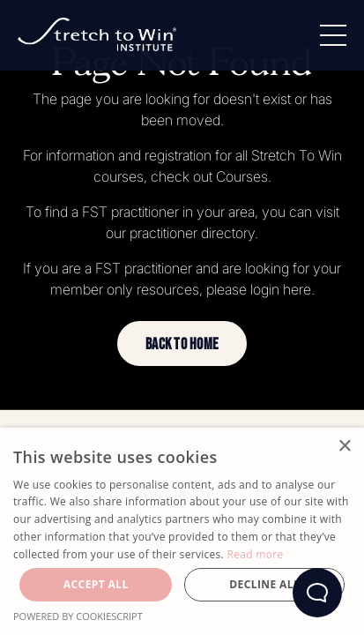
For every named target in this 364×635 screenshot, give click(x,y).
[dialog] (182, 531)
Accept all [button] (96, 584)
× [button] (344, 447)
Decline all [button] (264, 584)
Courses (242, 176)
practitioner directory (192, 233)
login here (281, 289)
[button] (182, 344)
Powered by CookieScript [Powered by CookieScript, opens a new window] (78, 616)
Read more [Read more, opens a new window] (255, 554)
